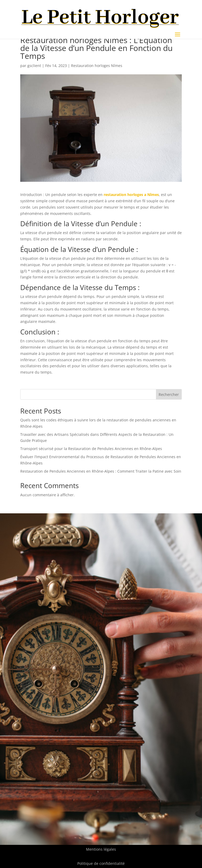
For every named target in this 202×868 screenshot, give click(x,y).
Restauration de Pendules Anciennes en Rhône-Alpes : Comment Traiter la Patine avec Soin (101, 471)
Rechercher (169, 394)
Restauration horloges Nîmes (97, 66)
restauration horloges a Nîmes (131, 195)
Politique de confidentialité (101, 863)
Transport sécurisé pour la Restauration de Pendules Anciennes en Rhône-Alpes (91, 449)
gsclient (34, 66)
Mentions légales (101, 849)
